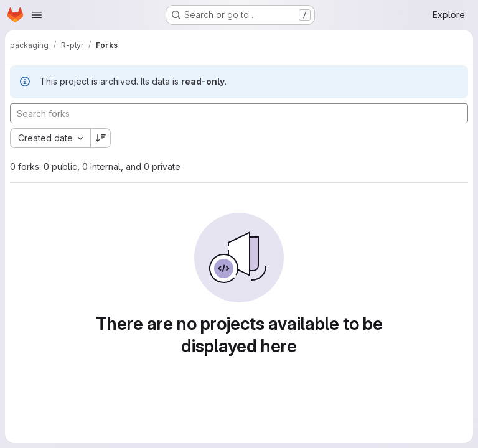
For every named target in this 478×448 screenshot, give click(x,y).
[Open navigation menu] (37, 15)
